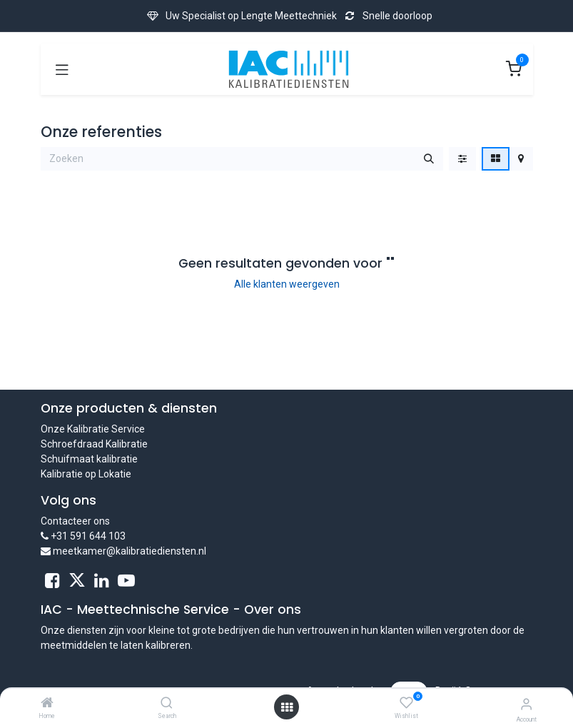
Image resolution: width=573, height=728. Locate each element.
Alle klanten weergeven (287, 284)
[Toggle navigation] (62, 69)
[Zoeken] (429, 159)
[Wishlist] (406, 703)
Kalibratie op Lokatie (86, 474)
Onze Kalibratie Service (93, 429)
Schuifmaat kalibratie (89, 459)
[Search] (167, 704)
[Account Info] (526, 704)
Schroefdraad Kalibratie (94, 444)
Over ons (273, 610)
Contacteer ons (75, 521)
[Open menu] (287, 707)
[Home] (47, 704)
